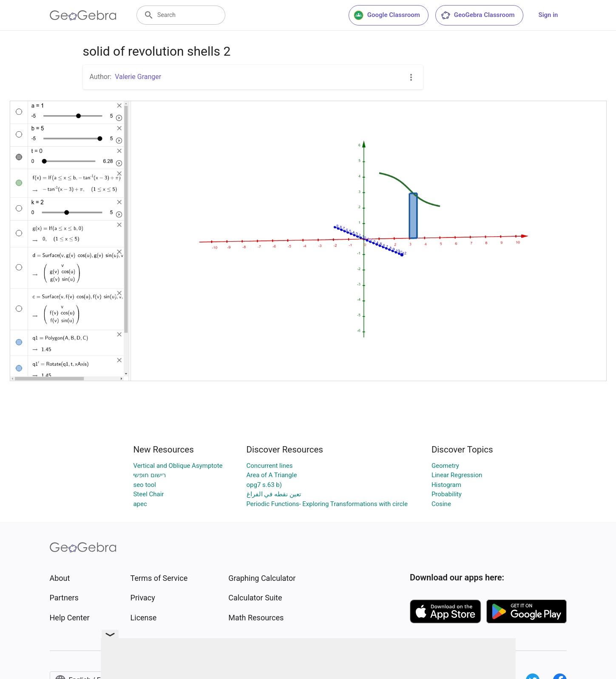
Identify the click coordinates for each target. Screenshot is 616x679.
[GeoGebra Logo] (83, 15)
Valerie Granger (138, 77)
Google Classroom (387, 15)
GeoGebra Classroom (478, 15)
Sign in (548, 15)
